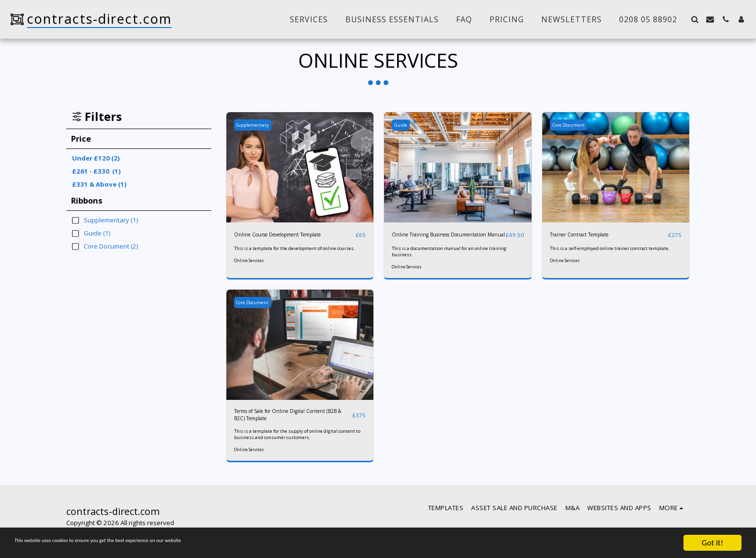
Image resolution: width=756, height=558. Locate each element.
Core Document (575, 125)
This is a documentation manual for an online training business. (449, 261)
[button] (695, 19)
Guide (403, 125)
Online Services (250, 267)
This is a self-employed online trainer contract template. (608, 252)
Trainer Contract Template (588, 235)
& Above (99, 184)
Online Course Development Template (290, 235)
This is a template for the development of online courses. (296, 252)
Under (96, 158)
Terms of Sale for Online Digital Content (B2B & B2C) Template (280, 427)
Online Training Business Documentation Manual (429, 239)
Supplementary (258, 125)
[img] (300, 167)
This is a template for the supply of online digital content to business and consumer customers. (294, 448)
